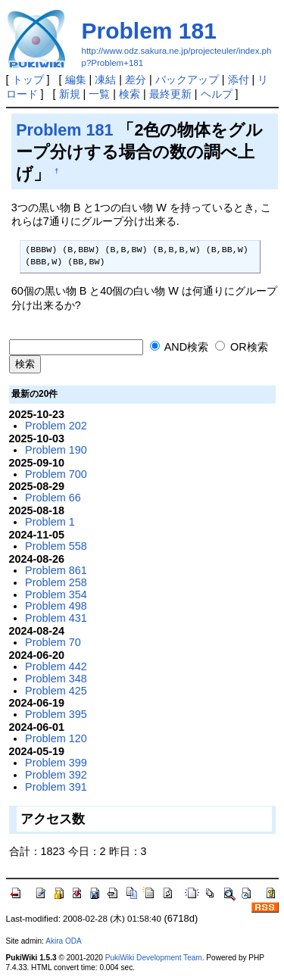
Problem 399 (56, 763)
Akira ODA (64, 941)
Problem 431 (56, 618)
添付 (239, 80)
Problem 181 (149, 31)
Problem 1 (50, 522)
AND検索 (179, 347)
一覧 (99, 94)
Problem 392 (56, 775)
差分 (136, 80)
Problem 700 (56, 474)
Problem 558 (56, 546)
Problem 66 (53, 498)
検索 (130, 94)
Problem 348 (56, 679)
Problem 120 (56, 738)
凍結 (105, 80)
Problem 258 (56, 582)
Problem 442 (56, 666)
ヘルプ (217, 94)
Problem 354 (56, 595)
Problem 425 (56, 691)
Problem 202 (56, 426)
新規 (70, 94)
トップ (28, 80)
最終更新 (170, 94)
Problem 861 (56, 570)
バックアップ (187, 80)
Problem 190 (56, 450)
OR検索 (242, 347)
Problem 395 (56, 714)
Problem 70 (53, 642)
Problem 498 (56, 606)
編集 (76, 80)
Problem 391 (56, 787)
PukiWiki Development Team (154, 958)
